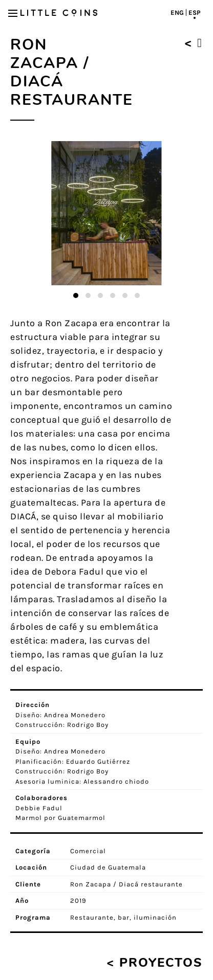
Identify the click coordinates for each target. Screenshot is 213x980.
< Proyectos (155, 963)
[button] (76, 295)
